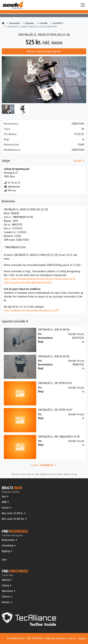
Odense (6, 597)
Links (4, 560)
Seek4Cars (13, 5)
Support (82, 638)
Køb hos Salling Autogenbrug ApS (44, 51)
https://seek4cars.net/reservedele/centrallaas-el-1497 (31, 310)
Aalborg (6, 580)
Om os (72, 638)
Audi (4, 497)
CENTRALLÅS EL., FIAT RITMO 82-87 (55, 383)
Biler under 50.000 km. (13, 519)
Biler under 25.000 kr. (13, 513)
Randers (6, 602)
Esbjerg (5, 585)
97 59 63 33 (12, 183)
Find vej (10, 190)
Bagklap (6, 551)
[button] (8, 80)
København (7, 591)
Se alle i (44, 465)
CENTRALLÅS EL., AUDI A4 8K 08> (54, 330)
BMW (4, 502)
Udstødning (8, 546)
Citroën (5, 508)
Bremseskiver (8, 540)
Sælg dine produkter (55, 638)
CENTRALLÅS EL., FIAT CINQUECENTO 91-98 (59, 437)
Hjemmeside (12, 187)
